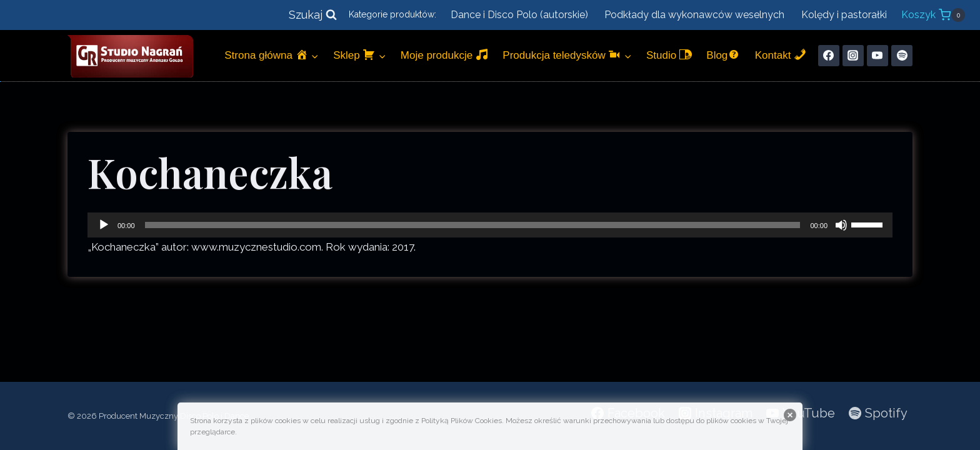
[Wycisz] (841, 225)
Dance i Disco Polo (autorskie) (519, 15)
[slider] (473, 225)
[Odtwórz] (104, 225)
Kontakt (781, 55)
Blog (723, 55)
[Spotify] (902, 56)
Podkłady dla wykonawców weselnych (694, 15)
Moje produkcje (444, 55)
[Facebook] (829, 56)
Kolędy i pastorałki (844, 15)
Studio (669, 55)
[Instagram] (853, 56)
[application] (490, 225)
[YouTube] (877, 56)
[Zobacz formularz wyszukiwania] (313, 15)
